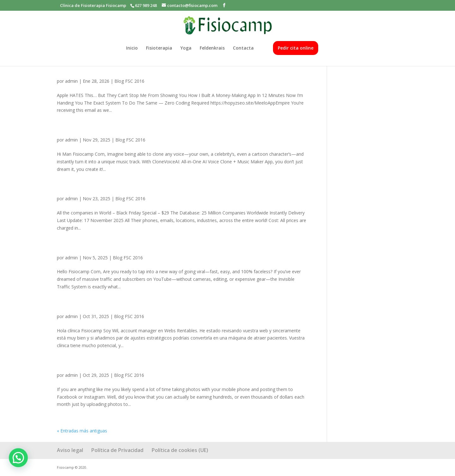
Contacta (243, 48)
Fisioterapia (159, 48)
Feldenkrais (212, 48)
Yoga (186, 48)
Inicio (132, 48)
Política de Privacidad (117, 450)
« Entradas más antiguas (82, 431)
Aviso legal (70, 450)
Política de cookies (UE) (180, 450)
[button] (18, 458)
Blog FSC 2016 (129, 81)
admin (71, 81)
